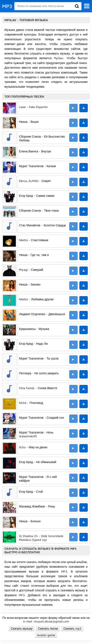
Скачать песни (48, 628)
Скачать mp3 (72, 628)
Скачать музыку (22, 628)
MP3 (7, 6)
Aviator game (46, 635)
